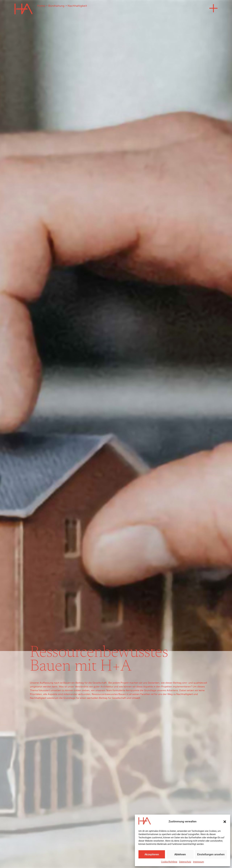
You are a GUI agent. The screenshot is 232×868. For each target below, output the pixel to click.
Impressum (198, 862)
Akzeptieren (152, 854)
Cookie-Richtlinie (169, 862)
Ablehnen (180, 854)
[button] (225, 822)
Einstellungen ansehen (211, 854)
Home (41, 6)
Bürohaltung (56, 6)
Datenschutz (185, 862)
